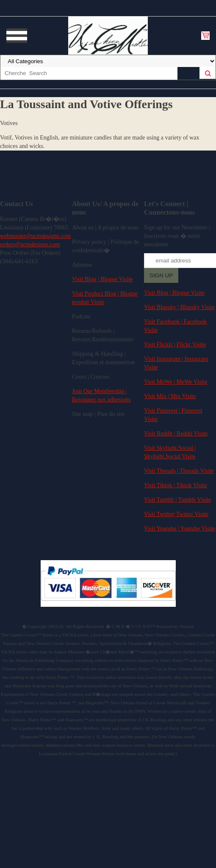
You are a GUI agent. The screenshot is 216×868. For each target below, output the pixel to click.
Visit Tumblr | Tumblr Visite (177, 500)
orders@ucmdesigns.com (30, 244)
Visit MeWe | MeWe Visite (176, 382)
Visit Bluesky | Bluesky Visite (179, 307)
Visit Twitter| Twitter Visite (176, 514)
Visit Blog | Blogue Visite (102, 279)
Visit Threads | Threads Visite (179, 471)
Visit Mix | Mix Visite (170, 396)
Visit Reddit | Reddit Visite (176, 434)
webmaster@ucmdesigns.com (35, 236)
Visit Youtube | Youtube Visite (180, 529)
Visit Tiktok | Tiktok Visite (176, 485)
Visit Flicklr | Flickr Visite (175, 345)
